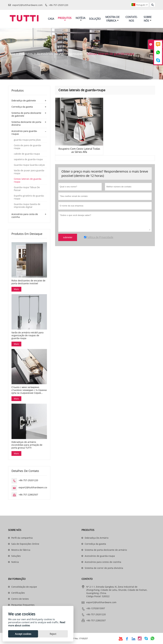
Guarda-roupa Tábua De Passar (27, 189)
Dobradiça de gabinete (24, 101)
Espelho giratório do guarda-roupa (29, 197)
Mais (16, 289)
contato (87, 579)
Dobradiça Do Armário (97, 538)
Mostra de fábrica (21, 550)
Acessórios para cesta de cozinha (25, 216)
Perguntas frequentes (23, 605)
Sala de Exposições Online (25, 544)
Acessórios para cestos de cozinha (103, 562)
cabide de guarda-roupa (27, 154)
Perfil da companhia (22, 538)
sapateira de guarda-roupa (28, 159)
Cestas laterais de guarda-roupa (28, 180)
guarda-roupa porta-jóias (27, 140)
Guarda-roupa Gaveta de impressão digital (27, 206)
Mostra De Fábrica (112, 19)
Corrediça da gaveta (22, 107)
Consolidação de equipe (24, 587)
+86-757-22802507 (28, 495)
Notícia (80, 19)
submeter (68, 237)
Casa (51, 19)
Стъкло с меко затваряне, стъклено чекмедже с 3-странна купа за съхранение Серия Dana (29, 390)
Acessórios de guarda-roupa (100, 556)
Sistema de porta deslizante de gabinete (26, 114)
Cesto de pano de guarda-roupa (28, 147)
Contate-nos (131, 19)
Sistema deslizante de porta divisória (26, 123)
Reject (53, 634)
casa (11, 54)
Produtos (65, 19)
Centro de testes (20, 599)
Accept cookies (23, 634)
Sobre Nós (148, 19)
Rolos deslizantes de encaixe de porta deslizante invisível (28, 282)
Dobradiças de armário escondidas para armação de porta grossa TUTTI (27, 445)
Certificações (18, 593)
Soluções (16, 556)
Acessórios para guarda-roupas (60, 54)
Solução (95, 19)
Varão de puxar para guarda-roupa (29, 172)
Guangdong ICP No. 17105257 (74, 638)
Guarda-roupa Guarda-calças (29, 165)
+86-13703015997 (96, 608)
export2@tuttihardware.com (27, 5)
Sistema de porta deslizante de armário (106, 550)
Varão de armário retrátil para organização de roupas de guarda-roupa (27, 335)
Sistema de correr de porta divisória (104, 568)
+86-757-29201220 (58, 5)
